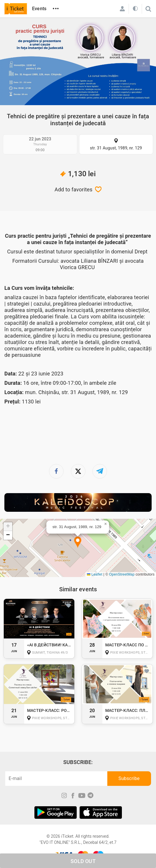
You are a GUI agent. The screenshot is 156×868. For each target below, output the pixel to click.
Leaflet (95, 574)
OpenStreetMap (122, 574)
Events (39, 9)
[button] (78, 542)
